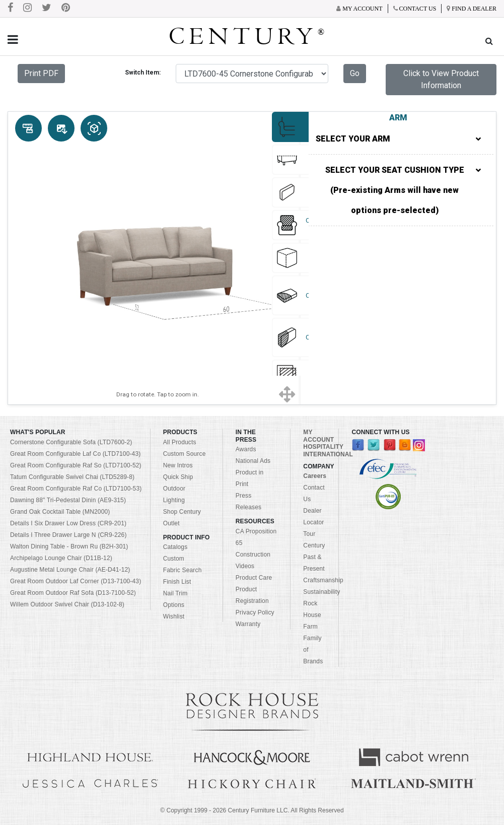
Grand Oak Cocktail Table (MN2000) (60, 512)
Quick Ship (178, 477)
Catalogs (175, 547)
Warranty (248, 624)
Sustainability (321, 592)
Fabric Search (183, 570)
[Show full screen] (287, 395)
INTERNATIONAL (328, 454)
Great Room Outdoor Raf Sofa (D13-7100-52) (73, 593)
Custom (174, 559)
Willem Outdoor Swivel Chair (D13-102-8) (67, 604)
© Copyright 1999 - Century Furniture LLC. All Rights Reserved (252, 810)
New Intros (178, 465)
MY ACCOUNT (318, 436)
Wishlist (174, 616)
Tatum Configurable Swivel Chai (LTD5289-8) (72, 477)
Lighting (174, 500)
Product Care (254, 578)
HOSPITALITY (323, 447)
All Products (180, 442)
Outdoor (174, 489)
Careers (315, 476)
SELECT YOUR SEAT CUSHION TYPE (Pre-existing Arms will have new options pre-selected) (403, 190)
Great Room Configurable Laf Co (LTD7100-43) (75, 454)
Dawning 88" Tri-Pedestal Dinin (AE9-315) (68, 500)
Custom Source (185, 454)
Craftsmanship (323, 580)
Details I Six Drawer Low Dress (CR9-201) (68, 523)
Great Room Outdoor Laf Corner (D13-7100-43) (76, 581)
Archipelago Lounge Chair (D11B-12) (61, 558)
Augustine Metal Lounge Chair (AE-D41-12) (70, 570)
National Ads (253, 461)
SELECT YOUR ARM (398, 139)
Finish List (177, 582)
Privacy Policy (255, 612)
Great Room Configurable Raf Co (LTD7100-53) (76, 489)
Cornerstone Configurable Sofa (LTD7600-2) (71, 442)
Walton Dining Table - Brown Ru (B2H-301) (69, 546)
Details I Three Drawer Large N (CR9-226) (68, 535)
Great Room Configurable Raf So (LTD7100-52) (76, 465)
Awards (246, 449)
